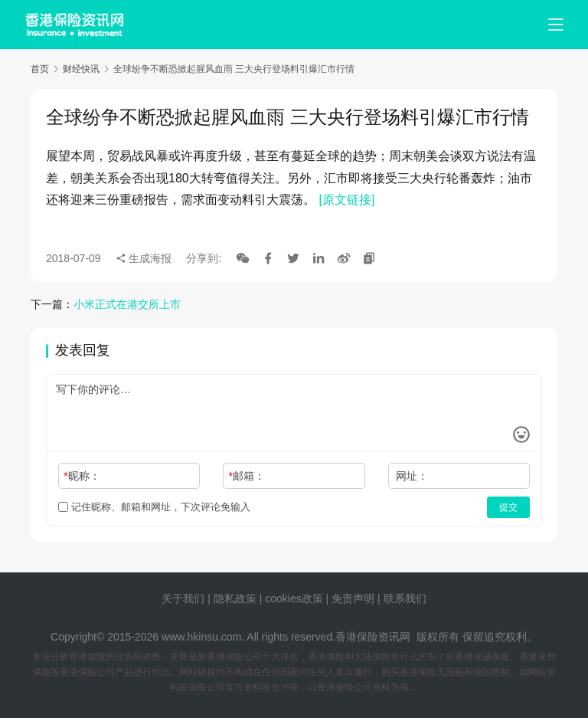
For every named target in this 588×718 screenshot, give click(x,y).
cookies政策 (294, 598)
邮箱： (247, 476)
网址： (412, 476)
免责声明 (354, 598)
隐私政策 (235, 598)
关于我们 (183, 598)
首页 (40, 69)
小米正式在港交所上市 (127, 304)
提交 (508, 507)
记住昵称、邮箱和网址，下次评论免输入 (154, 507)
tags (273, 618)
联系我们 (405, 598)
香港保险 (357, 637)
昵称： (82, 476)
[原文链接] (346, 200)
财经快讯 (81, 69)
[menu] (556, 25)
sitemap (306, 618)
